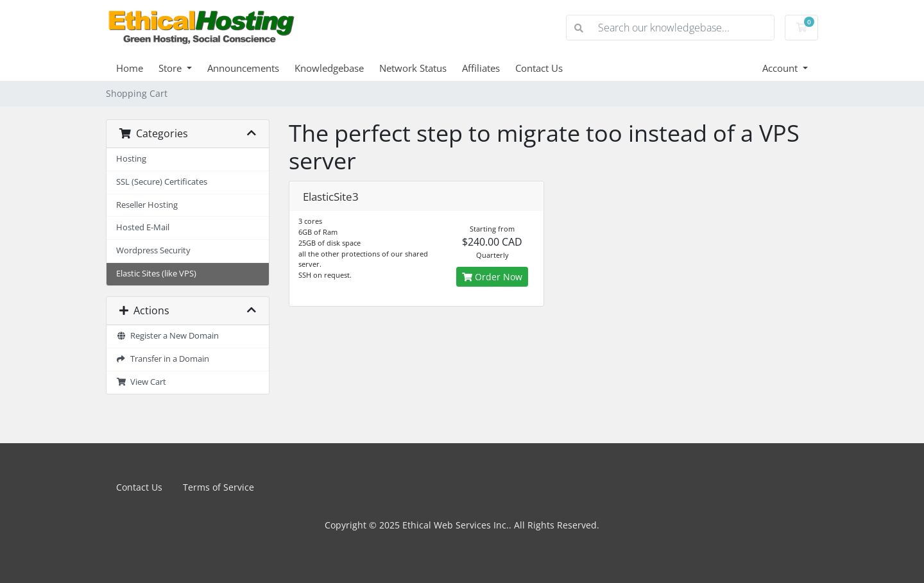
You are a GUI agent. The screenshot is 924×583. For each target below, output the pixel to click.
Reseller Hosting (147, 205)
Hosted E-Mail (143, 227)
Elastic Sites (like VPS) (156, 274)
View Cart (141, 382)
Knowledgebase (329, 68)
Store (171, 68)
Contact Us (539, 68)
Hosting (131, 159)
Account (781, 68)
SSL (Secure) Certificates (162, 182)
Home (130, 68)
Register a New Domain (167, 336)
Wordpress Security (153, 250)
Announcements (243, 68)
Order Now (492, 277)
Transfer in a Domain (163, 359)
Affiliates (481, 68)
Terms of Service (218, 487)
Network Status (413, 68)
